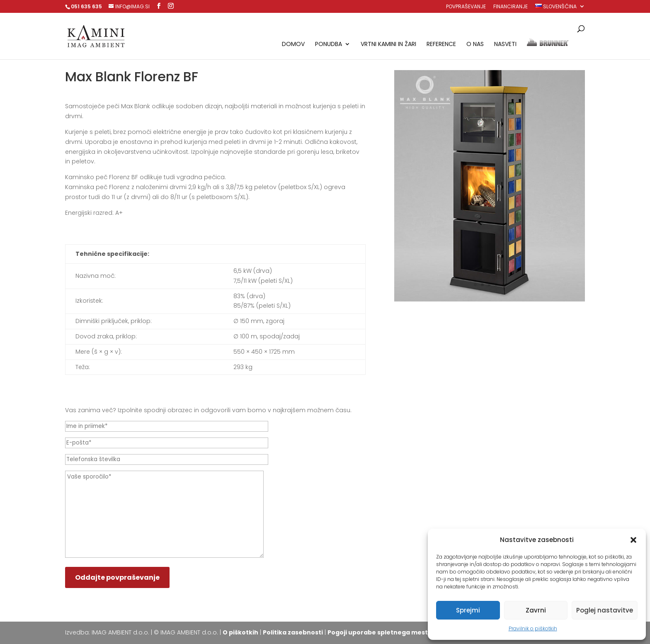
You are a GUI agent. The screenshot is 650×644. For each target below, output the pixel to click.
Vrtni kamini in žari (388, 45)
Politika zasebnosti (293, 632)
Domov (293, 45)
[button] (633, 540)
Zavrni (536, 610)
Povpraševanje (466, 7)
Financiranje (511, 7)
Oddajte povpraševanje (117, 577)
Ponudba (329, 45)
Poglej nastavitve (605, 610)
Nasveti (505, 45)
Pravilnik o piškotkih (533, 628)
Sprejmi (468, 610)
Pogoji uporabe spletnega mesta (380, 632)
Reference (441, 45)
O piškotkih (240, 632)
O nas (475, 45)
